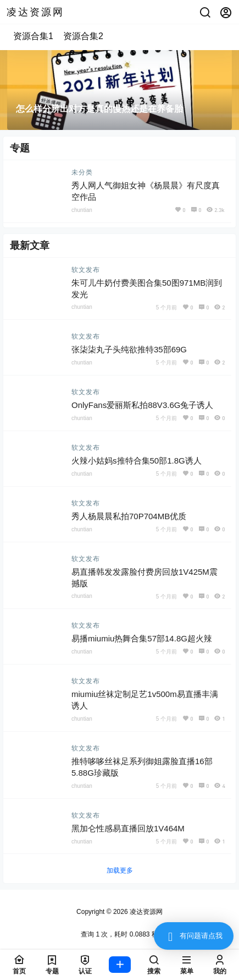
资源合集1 (33, 36)
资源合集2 (83, 36)
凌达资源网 (145, 912)
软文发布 (86, 270)
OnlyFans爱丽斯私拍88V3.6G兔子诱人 (142, 405)
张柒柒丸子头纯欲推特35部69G (129, 349)
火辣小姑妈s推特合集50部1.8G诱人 (137, 461)
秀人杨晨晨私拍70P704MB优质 (129, 516)
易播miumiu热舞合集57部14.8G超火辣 (142, 638)
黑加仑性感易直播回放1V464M (128, 828)
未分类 (82, 172)
